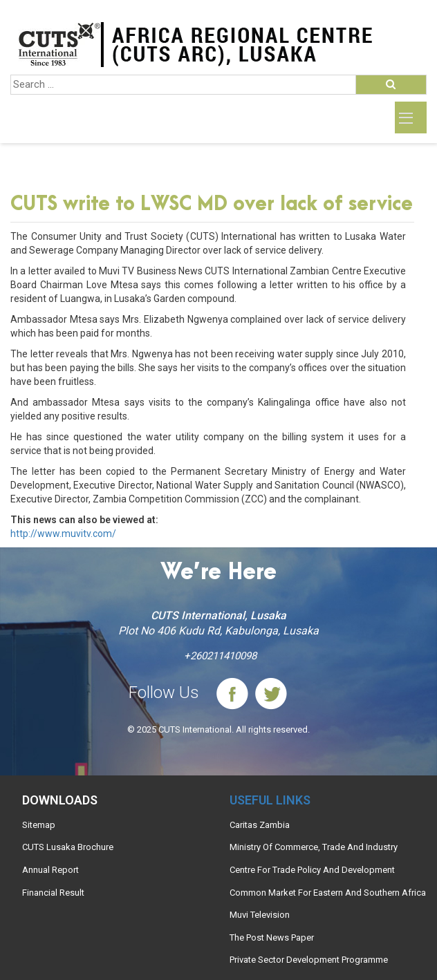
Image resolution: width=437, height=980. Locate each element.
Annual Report (50, 870)
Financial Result (53, 893)
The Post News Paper (272, 937)
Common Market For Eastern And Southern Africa (328, 893)
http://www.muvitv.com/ (63, 534)
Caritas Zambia (260, 825)
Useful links (270, 800)
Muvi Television (260, 915)
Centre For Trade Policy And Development (312, 870)
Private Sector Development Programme (309, 960)
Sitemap (39, 825)
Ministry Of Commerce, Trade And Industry (314, 847)
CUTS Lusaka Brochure (68, 847)
